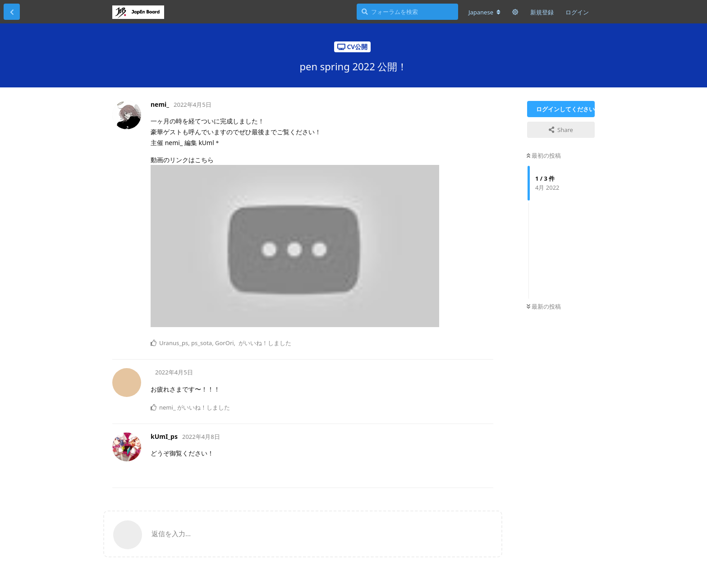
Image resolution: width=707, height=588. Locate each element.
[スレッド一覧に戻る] (12, 12)
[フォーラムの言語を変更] (484, 12)
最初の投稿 (544, 155)
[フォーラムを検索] (407, 12)
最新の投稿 (544, 306)
